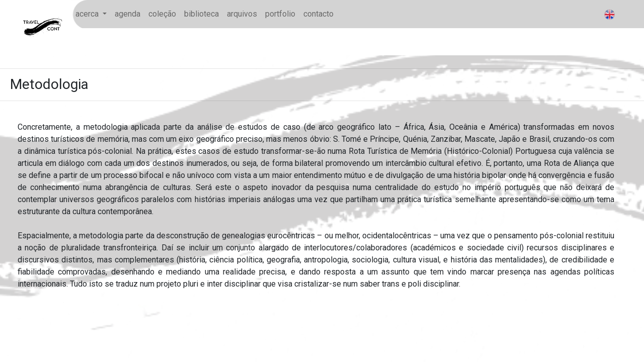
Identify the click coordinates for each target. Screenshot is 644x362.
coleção (162, 14)
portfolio (280, 14)
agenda (128, 14)
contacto (318, 14)
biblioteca (202, 14)
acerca (88, 14)
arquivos (242, 14)
